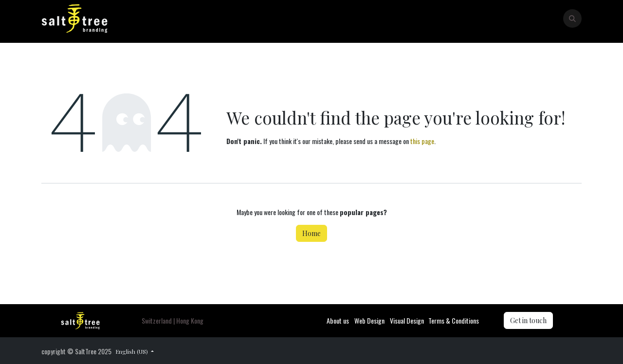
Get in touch (528, 320)
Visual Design (407, 320)
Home (311, 233)
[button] (572, 18)
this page (422, 141)
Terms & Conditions (454, 320)
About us (338, 320)
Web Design (369, 320)
